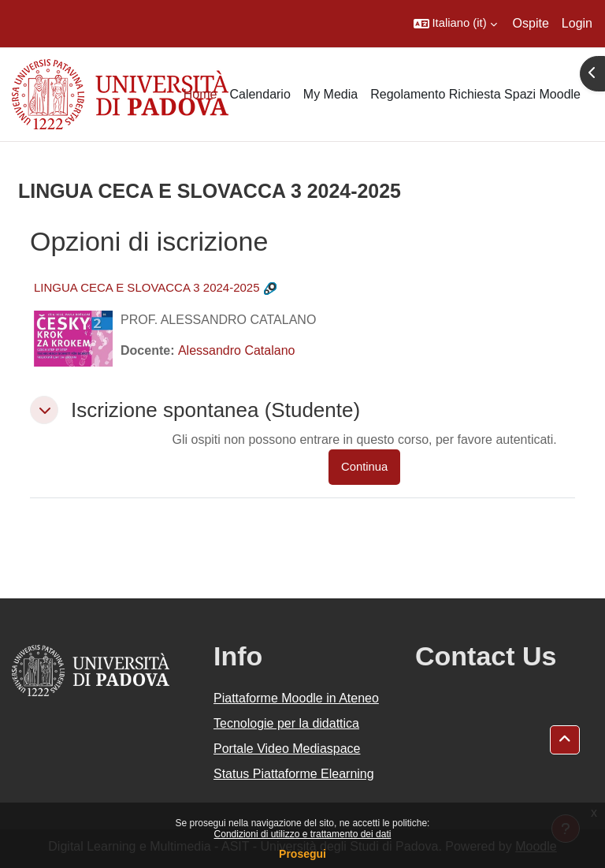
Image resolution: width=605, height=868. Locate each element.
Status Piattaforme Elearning (294, 774)
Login (577, 23)
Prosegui (302, 854)
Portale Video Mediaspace (287, 749)
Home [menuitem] (200, 94)
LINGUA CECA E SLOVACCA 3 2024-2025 (147, 287)
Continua (364, 467)
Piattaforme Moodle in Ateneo (296, 698)
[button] (455, 24)
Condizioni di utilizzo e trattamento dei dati (303, 834)
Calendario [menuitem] (260, 94)
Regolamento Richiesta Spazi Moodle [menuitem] (475, 94)
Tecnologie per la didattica (286, 723)
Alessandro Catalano (237, 350)
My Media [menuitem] (330, 94)
